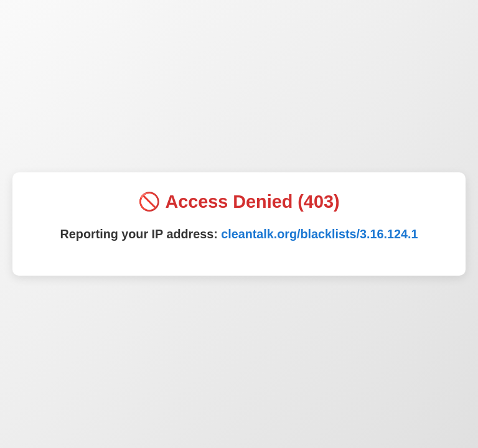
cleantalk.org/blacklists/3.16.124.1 (319, 234)
